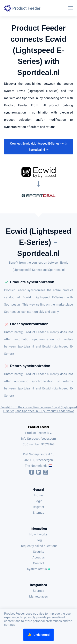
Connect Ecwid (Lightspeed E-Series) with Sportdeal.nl (39, 147)
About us (39, 557)
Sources (38, 591)
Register (38, 507)
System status (39, 569)
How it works (38, 534)
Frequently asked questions (38, 546)
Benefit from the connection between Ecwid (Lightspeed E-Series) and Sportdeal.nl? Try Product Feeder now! (39, 409)
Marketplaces (38, 597)
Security (39, 552)
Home (38, 495)
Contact (38, 563)
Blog (39, 540)
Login (38, 501)
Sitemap (38, 513)
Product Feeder (39, 427)
